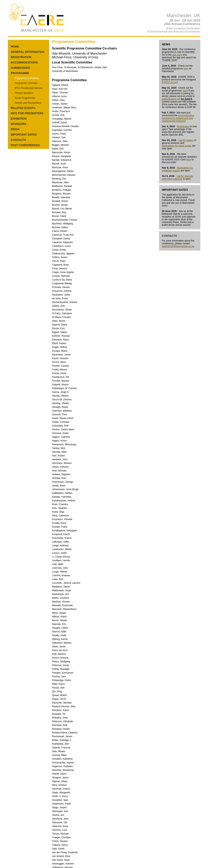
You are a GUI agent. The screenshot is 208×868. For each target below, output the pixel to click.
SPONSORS (19, 124)
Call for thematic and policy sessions (178, 178)
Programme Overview (26, 83)
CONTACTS (18, 140)
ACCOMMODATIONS (24, 62)
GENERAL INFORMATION (28, 52)
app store (177, 55)
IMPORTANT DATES (24, 135)
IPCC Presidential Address (29, 88)
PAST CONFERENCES (25, 145)
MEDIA (15, 129)
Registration (183, 126)
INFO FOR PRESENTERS (27, 113)
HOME (15, 46)
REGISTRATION (21, 57)
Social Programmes (25, 98)
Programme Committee (27, 78)
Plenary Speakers (24, 93)
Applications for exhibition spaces (177, 169)
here (186, 69)
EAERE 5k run (170, 82)
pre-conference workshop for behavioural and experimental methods (178, 118)
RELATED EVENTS (23, 108)
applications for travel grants (177, 146)
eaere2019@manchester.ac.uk (178, 246)
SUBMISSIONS (20, 68)
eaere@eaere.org (171, 99)
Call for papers (186, 140)
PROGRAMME (20, 73)
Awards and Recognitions (28, 103)
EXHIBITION (19, 119)
